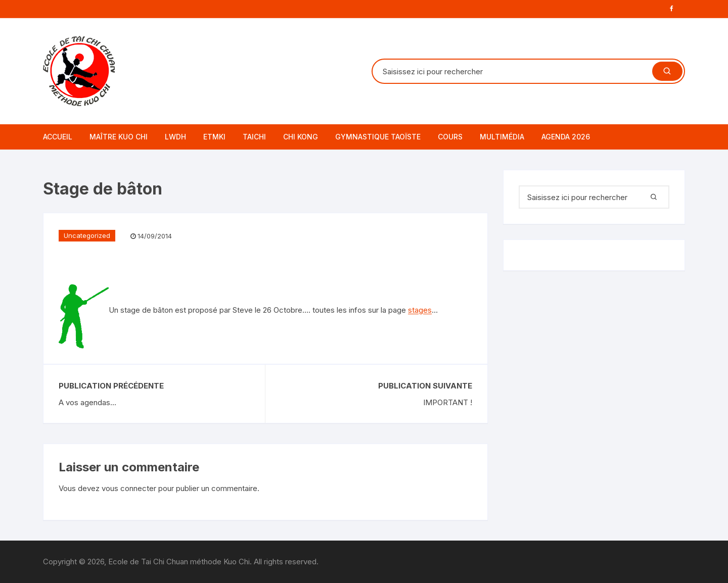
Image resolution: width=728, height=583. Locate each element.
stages (420, 310)
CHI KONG (301, 137)
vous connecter (129, 488)
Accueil (58, 137)
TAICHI (254, 137)
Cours (450, 137)
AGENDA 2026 (566, 137)
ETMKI (214, 137)
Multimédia (502, 137)
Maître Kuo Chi (119, 137)
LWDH (175, 137)
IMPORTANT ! (448, 402)
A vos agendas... (87, 402)
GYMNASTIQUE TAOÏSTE (378, 137)
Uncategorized (87, 235)
